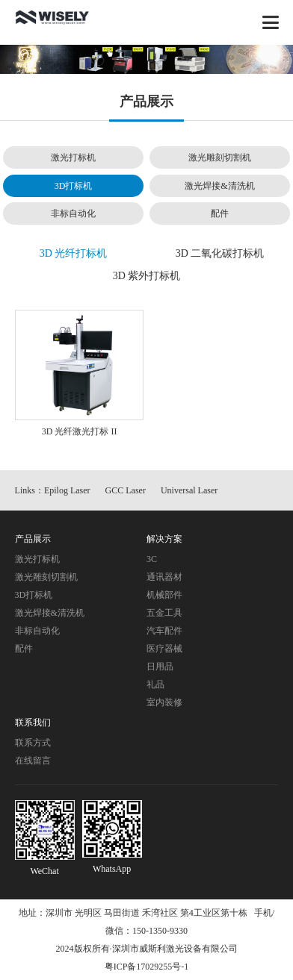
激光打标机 (73, 157)
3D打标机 (74, 186)
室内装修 (164, 702)
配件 (220, 213)
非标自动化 (73, 213)
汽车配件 (164, 631)
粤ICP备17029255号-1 (147, 967)
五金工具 (164, 613)
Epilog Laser (67, 490)
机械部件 (164, 595)
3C (152, 559)
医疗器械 (164, 649)
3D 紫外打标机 (147, 276)
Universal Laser (189, 490)
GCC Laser (126, 490)
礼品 (155, 684)
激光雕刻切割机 (220, 157)
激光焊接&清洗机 (219, 186)
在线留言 (33, 761)
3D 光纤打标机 (74, 253)
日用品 (160, 667)
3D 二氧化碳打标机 (220, 253)
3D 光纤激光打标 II (80, 431)
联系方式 (33, 743)
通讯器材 (164, 577)
